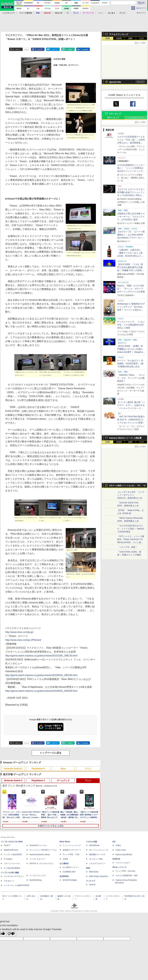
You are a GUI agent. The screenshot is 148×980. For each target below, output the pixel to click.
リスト (27, 49)
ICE (114, 842)
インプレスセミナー (38, 859)
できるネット (9, 881)
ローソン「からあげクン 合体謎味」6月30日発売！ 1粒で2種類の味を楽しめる (130, 363)
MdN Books (94, 872)
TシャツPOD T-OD (71, 854)
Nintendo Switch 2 (13, 769)
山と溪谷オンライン (71, 867)
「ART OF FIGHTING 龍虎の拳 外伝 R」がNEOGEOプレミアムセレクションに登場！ (131, 420)
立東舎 (65, 859)
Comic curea (121, 850)
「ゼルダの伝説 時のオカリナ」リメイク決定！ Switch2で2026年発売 (131, 529)
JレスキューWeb (96, 859)
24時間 (119, 38)
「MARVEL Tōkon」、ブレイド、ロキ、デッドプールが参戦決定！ (131, 378)
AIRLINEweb (94, 845)
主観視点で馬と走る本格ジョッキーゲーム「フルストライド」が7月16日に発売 (131, 217)
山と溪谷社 (64, 864)
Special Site (115, 82)
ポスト (18, 49)
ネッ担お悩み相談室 (12, 868)
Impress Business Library (40, 854)
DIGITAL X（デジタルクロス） (42, 864)
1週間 (130, 38)
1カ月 (142, 38)
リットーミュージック (72, 845)
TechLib (92, 885)
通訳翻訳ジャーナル (97, 854)
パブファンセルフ (123, 863)
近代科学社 (64, 876)
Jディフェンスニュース (99, 850)
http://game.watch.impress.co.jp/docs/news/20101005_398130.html (41, 656)
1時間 (108, 38)
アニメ (88, 769)
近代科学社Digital (70, 880)
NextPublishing (35, 880)
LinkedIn (85, 49)
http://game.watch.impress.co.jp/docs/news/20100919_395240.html (41, 675)
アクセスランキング (119, 34)
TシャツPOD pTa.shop (125, 871)
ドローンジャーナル (12, 864)
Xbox (63, 769)
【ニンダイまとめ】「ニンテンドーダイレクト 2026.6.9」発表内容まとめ (131, 495)
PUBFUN (116, 859)
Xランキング (115, 114)
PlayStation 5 (38, 769)
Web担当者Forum (11, 850)
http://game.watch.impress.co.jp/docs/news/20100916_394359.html (41, 691)
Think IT (7, 845)
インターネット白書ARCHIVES (17, 885)
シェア (40, 49)
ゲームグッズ (63, 780)
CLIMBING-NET (69, 872)
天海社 (118, 845)
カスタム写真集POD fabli (126, 876)
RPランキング (113, 118)
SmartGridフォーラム (38, 845)
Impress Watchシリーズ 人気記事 (125, 438)
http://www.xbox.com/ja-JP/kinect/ (23, 640)
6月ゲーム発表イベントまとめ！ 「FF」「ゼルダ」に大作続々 (127, 486)
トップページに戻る (51, 753)
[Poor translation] (11, 934)
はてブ (55, 49)
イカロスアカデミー (97, 864)
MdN (88, 868)
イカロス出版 (92, 842)
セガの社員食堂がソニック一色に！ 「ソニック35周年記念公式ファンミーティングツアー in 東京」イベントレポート (131, 171)
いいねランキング (136, 118)
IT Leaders (8, 859)
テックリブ (91, 881)
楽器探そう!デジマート (72, 850)
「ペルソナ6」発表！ (127, 547)
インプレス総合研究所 (13, 854)
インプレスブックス (38, 876)
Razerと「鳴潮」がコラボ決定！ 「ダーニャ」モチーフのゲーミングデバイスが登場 (131, 289)
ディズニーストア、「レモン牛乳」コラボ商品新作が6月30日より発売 (131, 325)
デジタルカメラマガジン (14, 876)
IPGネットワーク (120, 867)
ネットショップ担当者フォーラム (43, 850)
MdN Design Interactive (99, 876)
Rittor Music (65, 842)
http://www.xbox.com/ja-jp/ (19, 632)
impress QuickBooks (124, 854)
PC (68, 13)
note (70, 49)
